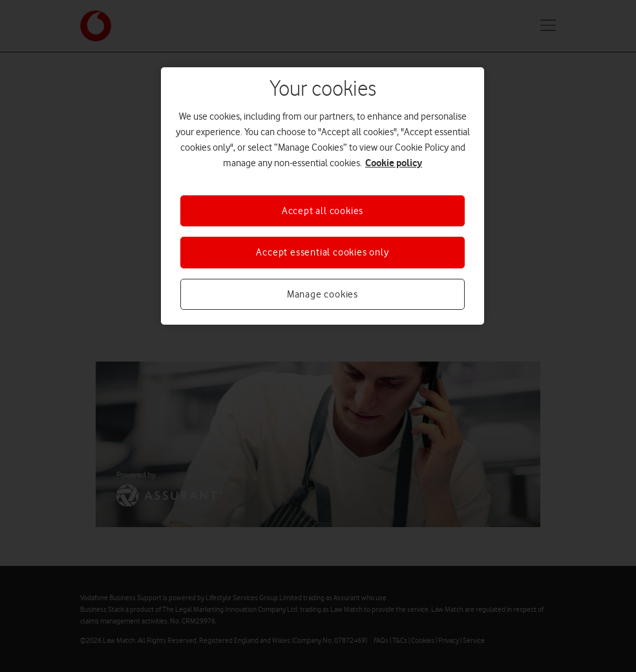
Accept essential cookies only (322, 252)
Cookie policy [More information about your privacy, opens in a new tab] (394, 163)
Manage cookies (323, 294)
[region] (323, 196)
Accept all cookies (323, 211)
